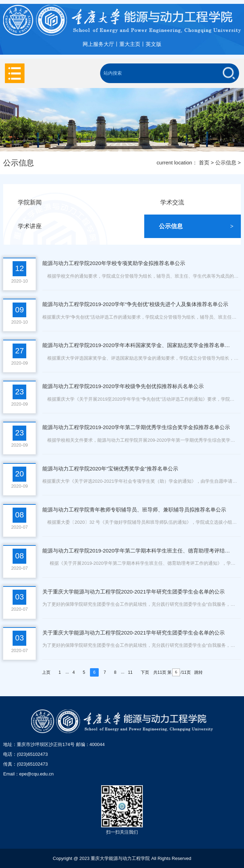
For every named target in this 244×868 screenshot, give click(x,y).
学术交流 (198, 203)
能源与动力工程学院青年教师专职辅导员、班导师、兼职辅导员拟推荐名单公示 (134, 510)
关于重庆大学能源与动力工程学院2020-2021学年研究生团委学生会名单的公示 (134, 592)
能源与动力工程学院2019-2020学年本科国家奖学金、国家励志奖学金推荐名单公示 (137, 345)
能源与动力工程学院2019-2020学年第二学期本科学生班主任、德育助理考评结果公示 (137, 551)
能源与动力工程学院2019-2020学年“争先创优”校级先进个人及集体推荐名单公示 (135, 304)
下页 (145, 672)
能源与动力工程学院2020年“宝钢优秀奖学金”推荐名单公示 (110, 469)
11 (130, 672)
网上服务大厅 (98, 44)
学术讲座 (55, 226)
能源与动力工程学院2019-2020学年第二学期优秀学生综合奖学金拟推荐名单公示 (136, 427)
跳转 (198, 672)
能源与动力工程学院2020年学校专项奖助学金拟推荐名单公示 (114, 263)
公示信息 (226, 163)
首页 (204, 163)
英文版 (154, 44)
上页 (46, 672)
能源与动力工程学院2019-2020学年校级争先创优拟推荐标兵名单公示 (123, 386)
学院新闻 (55, 203)
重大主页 (130, 44)
